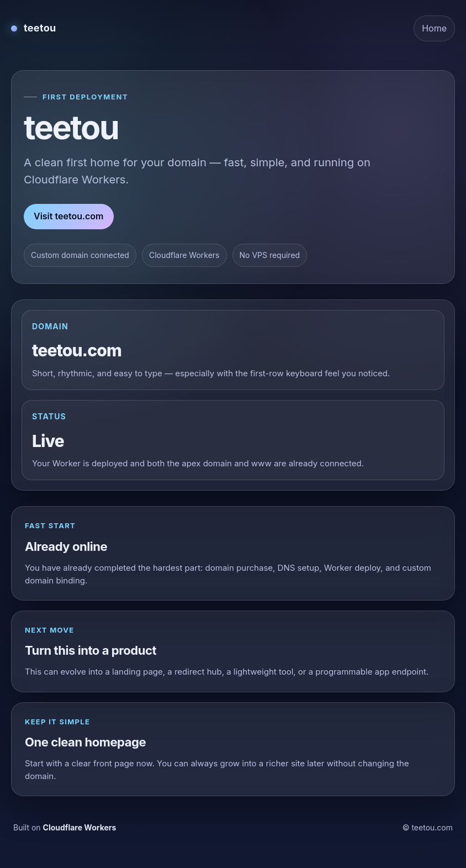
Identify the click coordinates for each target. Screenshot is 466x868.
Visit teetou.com (69, 216)
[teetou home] (34, 28)
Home (434, 28)
